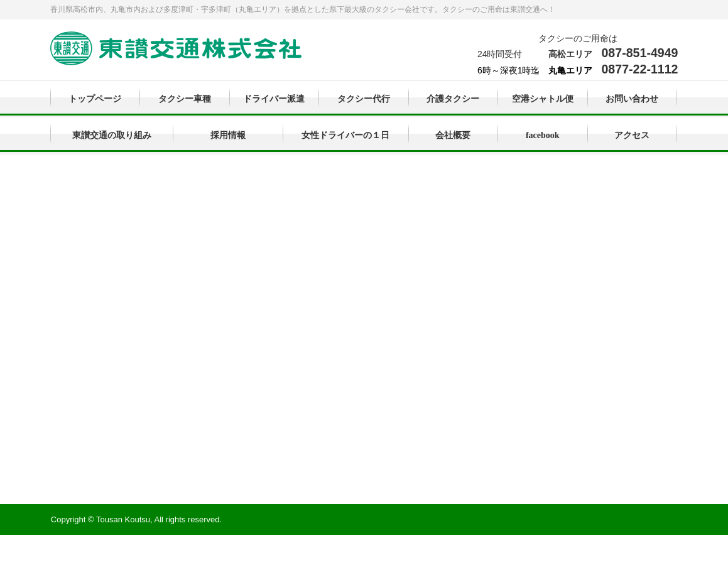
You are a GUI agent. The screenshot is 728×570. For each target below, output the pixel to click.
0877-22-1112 (639, 69)
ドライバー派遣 (274, 99)
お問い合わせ (632, 99)
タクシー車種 (185, 99)
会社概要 (453, 135)
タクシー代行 (364, 99)
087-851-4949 (639, 53)
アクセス (632, 135)
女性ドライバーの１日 (345, 135)
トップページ (95, 99)
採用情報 (228, 135)
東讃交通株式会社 (176, 50)
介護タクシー (453, 99)
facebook (543, 135)
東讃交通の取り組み (112, 135)
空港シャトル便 (543, 99)
